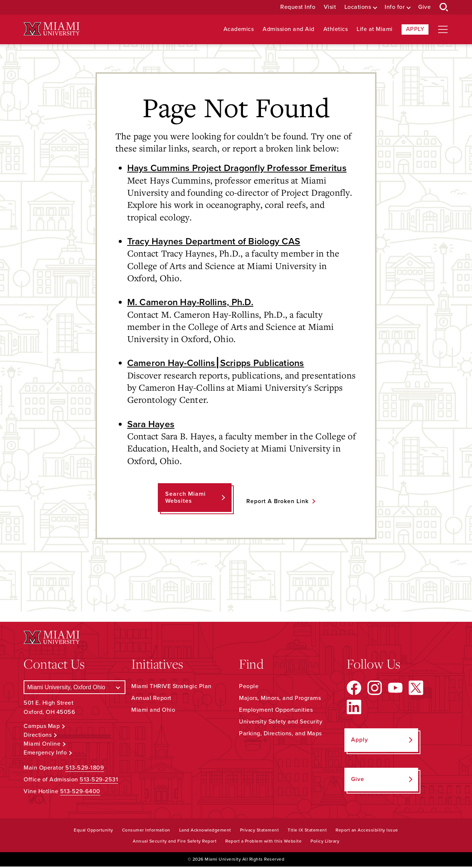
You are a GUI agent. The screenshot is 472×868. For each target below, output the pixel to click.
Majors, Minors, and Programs (280, 700)
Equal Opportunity (93, 832)
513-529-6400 (80, 793)
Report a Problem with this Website (263, 843)
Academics (239, 29)
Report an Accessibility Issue (367, 832)
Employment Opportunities (276, 711)
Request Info (298, 7)
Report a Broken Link (277, 503)
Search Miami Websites (185, 499)
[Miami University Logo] (52, 29)
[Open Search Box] (444, 7)
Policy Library (325, 843)
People (249, 688)
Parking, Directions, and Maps (280, 735)
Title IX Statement (307, 832)
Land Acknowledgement (205, 832)
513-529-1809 (85, 769)
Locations (358, 7)
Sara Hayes (152, 425)
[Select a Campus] (74, 689)
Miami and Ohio (153, 711)
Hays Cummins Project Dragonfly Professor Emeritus (241, 168)
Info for (395, 7)
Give (424, 7)
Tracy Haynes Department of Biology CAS (217, 242)
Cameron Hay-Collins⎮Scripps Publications (219, 364)
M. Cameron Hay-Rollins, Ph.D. (193, 303)
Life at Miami (375, 29)
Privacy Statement (260, 832)
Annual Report (151, 700)
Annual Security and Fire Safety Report (175, 843)
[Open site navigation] (443, 29)
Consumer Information (146, 832)
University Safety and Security (281, 723)
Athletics (336, 29)
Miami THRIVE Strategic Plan (171, 688)
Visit (330, 7)
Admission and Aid (289, 29)
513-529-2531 (99, 781)
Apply (415, 29)
